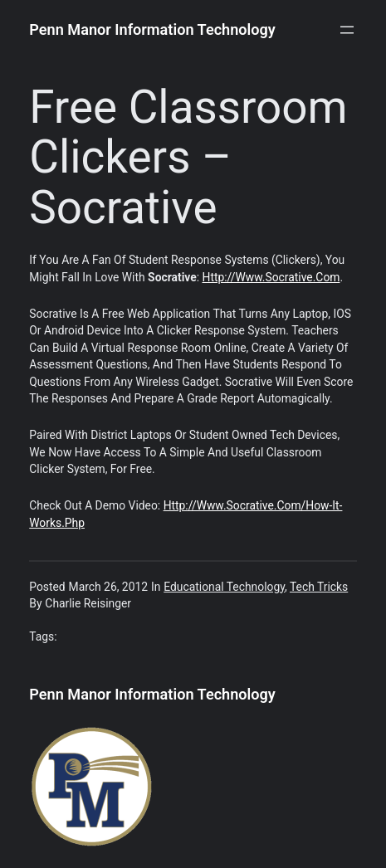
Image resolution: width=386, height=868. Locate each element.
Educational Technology (224, 587)
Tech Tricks (319, 587)
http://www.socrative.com (271, 277)
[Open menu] (347, 30)
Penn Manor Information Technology (152, 29)
